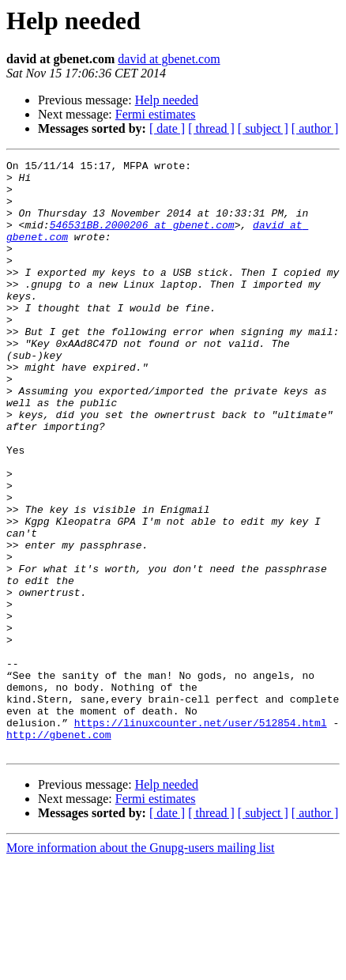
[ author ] (315, 128)
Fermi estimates (156, 114)
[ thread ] (211, 128)
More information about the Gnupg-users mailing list (141, 966)
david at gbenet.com (169, 59)
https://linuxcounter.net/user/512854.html (201, 836)
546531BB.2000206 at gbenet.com (142, 239)
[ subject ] (263, 128)
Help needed (167, 100)
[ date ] (167, 128)
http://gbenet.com (59, 850)
